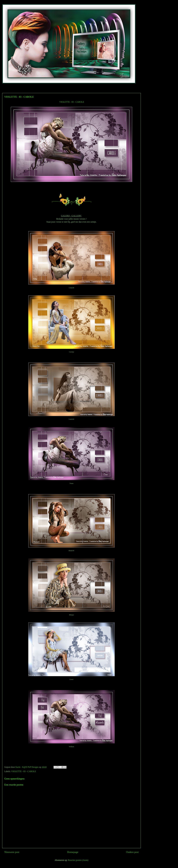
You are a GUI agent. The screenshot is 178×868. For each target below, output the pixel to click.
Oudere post (132, 852)
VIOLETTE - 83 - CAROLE (72, 102)
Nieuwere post (12, 852)
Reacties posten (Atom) (78, 860)
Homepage (73, 852)
